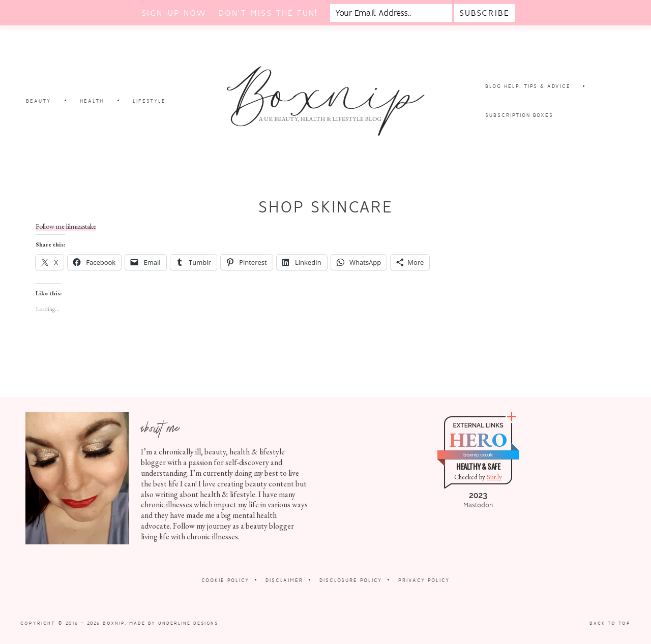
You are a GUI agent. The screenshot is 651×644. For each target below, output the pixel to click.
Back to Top (610, 623)
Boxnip (114, 623)
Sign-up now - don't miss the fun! (229, 13)
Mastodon (478, 505)
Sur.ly (494, 477)
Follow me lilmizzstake (66, 226)
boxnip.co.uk (478, 455)
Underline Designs (188, 623)
